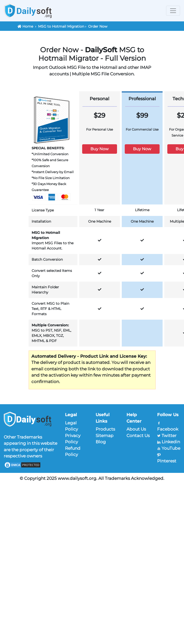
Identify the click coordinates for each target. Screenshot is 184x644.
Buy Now (99, 149)
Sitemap (105, 436)
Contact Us (138, 436)
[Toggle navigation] (173, 11)
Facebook (168, 429)
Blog (101, 442)
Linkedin (171, 442)
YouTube (171, 448)
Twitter (169, 436)
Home (28, 26)
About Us (136, 429)
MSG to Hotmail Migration (61, 26)
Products (105, 429)
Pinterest (167, 461)
